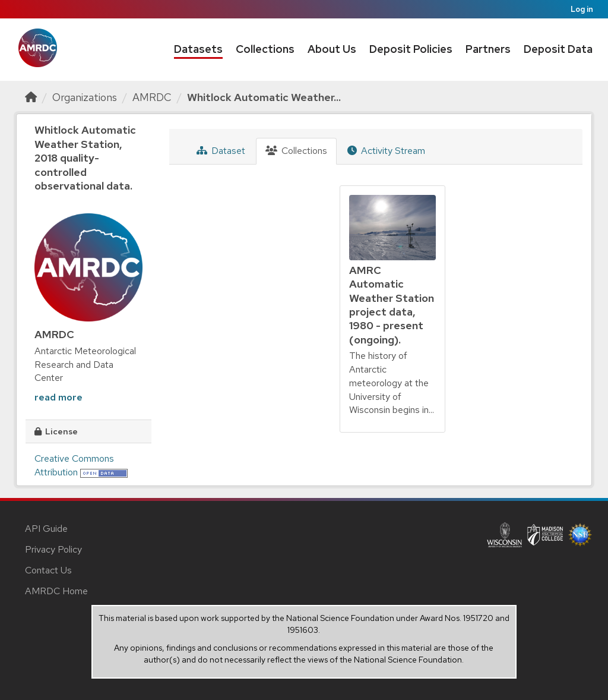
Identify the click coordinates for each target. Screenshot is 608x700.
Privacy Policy (53, 549)
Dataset (221, 151)
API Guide (46, 529)
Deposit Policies (411, 49)
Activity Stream (386, 151)
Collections (265, 49)
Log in (582, 9)
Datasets (198, 49)
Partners (488, 49)
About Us (332, 49)
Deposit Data (558, 49)
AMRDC (152, 97)
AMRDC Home (56, 591)
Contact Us (48, 570)
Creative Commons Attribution (74, 465)
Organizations (85, 97)
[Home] (31, 97)
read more (58, 397)
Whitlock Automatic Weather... (264, 97)
